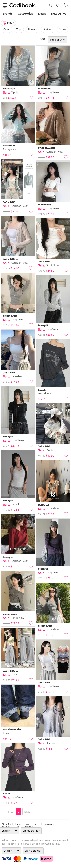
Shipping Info (50, 824)
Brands (8, 14)
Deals (42, 14)
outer (7, 29)
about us (6, 824)
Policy (37, 824)
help (18, 826)
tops (19, 29)
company (29, 826)
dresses (32, 29)
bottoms (48, 29)
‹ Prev (10, 811)
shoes (62, 29)
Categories (25, 14)
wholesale (7, 826)
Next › (28, 811)
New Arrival (59, 14)
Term (28, 824)
